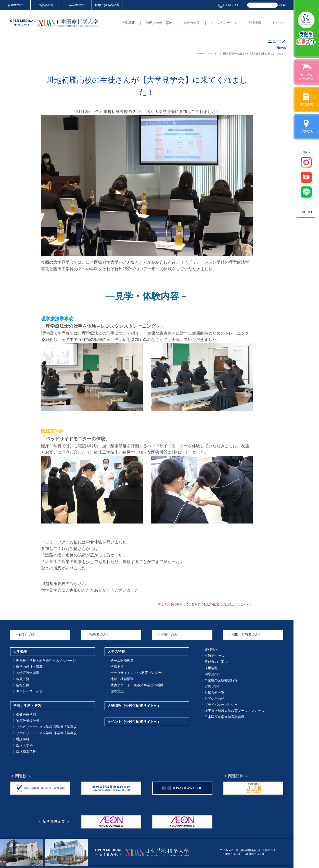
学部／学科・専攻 (159, 23)
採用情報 (208, 664)
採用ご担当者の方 (107, 5)
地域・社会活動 (117, 673)
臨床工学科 (20, 730)
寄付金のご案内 (211, 659)
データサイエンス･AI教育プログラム (129, 668)
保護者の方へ (95, 634)
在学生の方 (15, 5)
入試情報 (254, 23)
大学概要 (128, 23)
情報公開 (19, 678)
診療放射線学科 (23, 709)
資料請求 (208, 648)
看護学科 (19, 725)
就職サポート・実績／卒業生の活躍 (129, 678)
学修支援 (113, 663)
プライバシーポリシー (215, 694)
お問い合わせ (210, 689)
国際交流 (113, 683)
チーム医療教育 (117, 658)
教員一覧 (19, 673)
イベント (278, 23)
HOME (200, 54)
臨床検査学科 (22, 735)
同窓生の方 (209, 669)
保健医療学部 (22, 704)
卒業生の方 (76, 5)
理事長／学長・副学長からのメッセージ (37, 658)
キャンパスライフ (224, 23)
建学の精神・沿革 (24, 663)
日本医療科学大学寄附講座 (218, 705)
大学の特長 (191, 23)
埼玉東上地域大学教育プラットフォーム (225, 699)
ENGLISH (233, 5)
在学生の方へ (24, 634)
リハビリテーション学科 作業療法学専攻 (37, 720)
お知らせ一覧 (210, 684)
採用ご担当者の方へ (241, 634)
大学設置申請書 (23, 668)
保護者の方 (46, 5)
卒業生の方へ (166, 634)
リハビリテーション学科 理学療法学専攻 (37, 714)
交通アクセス (210, 653)
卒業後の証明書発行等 (215, 674)
